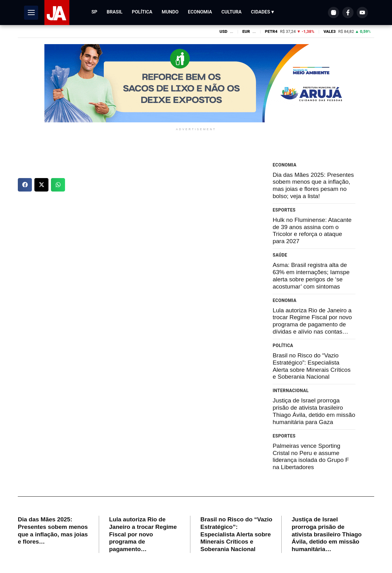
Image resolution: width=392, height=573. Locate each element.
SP (94, 12)
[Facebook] (348, 13)
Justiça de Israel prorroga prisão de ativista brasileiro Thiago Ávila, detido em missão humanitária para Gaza (314, 411)
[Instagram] (334, 13)
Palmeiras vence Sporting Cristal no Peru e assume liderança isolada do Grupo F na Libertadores (311, 456)
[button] (25, 185)
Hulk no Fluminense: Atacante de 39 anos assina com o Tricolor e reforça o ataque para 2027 (312, 230)
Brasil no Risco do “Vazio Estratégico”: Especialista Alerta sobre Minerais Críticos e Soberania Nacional (312, 366)
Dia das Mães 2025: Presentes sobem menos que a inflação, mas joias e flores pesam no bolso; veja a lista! (313, 185)
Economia (200, 12)
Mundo (170, 12)
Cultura (231, 12)
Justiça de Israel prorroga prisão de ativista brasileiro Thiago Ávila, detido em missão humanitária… (327, 534)
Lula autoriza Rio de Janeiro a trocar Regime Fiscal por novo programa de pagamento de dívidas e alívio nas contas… (312, 321)
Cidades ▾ (262, 12)
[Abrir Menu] (31, 13)
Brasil (115, 12)
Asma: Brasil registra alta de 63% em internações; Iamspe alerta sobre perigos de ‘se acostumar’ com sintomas (311, 276)
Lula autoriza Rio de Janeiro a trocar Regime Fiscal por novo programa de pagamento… (143, 534)
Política (142, 12)
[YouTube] (362, 13)
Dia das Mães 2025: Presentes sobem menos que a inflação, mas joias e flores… (53, 530)
